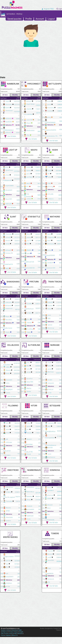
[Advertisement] (31, 61)
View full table (10, 136)
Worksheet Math (16, 630)
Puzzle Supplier (6, 635)
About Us (15, 635)
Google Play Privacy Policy (12, 633)
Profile (29, 19)
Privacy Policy (13, 632)
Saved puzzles (14, 19)
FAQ (15, 634)
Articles (20, 634)
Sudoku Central (6, 630)
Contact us (4, 632)
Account (40, 19)
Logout (51, 19)
